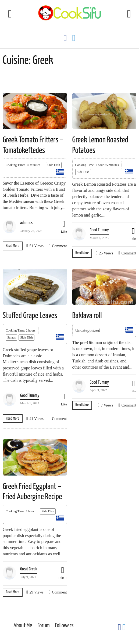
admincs (26, 223)
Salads (11, 337)
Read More (13, 246)
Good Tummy (99, 230)
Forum (43, 626)
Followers (64, 626)
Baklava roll (87, 316)
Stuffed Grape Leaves (30, 316)
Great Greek (29, 569)
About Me (23, 626)
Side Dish (54, 165)
